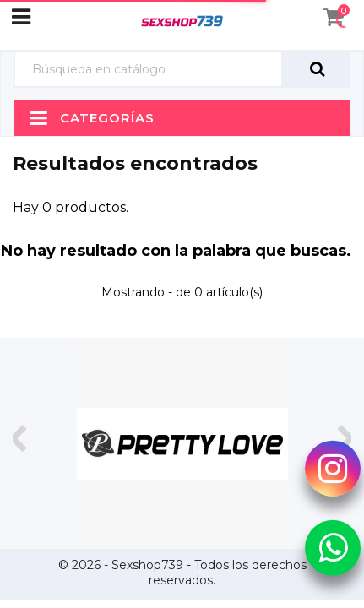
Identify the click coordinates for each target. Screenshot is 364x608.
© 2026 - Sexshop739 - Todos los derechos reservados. (182, 573)
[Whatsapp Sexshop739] (333, 547)
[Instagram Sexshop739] (333, 469)
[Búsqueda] (148, 70)
